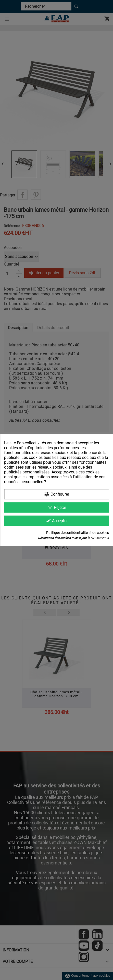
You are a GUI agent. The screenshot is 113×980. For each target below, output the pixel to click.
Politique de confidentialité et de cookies (78, 533)
